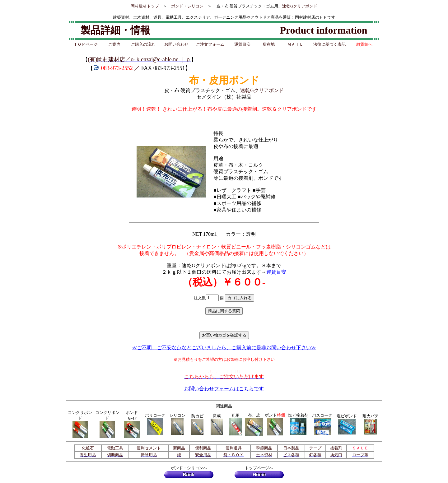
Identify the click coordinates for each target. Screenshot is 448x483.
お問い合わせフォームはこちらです (224, 389)
